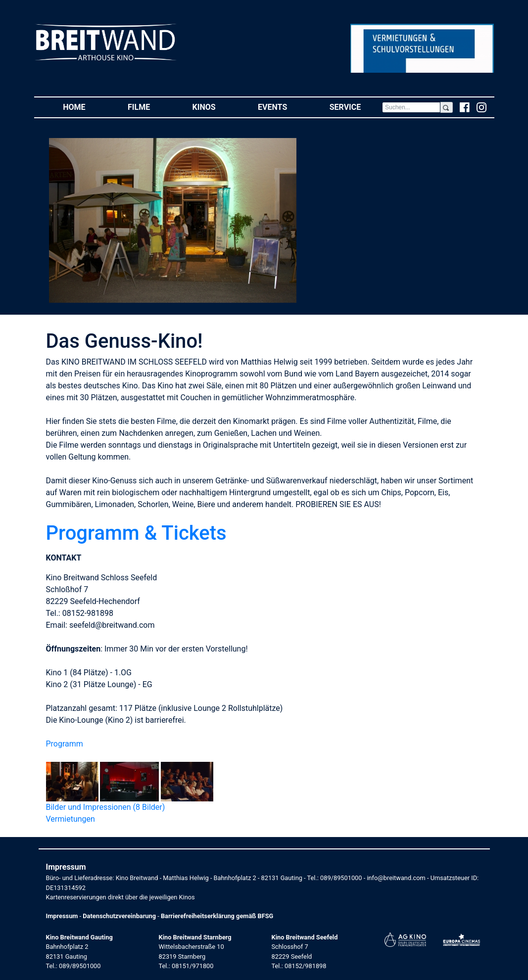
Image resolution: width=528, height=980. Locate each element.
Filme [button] (149, 107)
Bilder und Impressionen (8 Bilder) (106, 807)
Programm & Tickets (136, 533)
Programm (65, 744)
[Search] (411, 107)
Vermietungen (71, 819)
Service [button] (356, 107)
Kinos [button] (215, 107)
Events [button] (283, 107)
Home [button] (85, 107)
